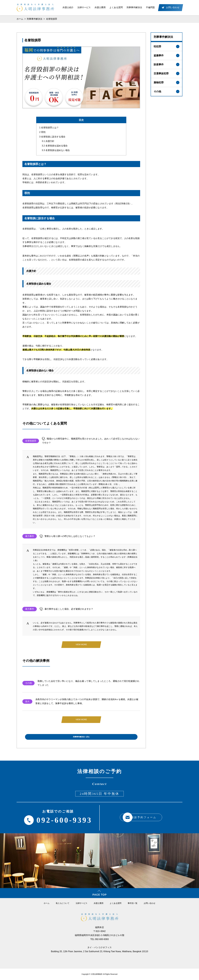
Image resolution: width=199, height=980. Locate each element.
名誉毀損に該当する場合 (52, 135)
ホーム (20, 19)
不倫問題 (150, 7)
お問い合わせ (150, 903)
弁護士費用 (100, 7)
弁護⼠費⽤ (99, 903)
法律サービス (84, 7)
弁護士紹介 (68, 7)
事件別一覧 (133, 903)
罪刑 (42, 131)
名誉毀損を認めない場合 (56, 149)
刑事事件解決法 (134, 7)
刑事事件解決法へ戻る (81, 737)
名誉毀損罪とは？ (49, 126)
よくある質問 (116, 7)
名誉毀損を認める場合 (55, 144)
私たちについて (63, 903)
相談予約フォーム (137, 817)
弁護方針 (48, 140)
